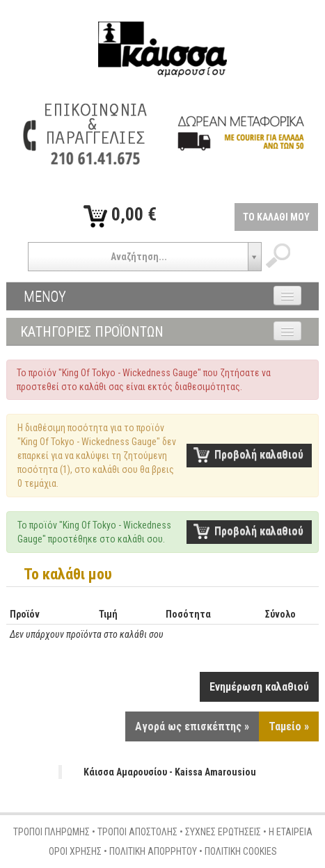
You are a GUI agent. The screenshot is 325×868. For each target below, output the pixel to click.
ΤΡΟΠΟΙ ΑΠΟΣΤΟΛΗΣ (137, 832)
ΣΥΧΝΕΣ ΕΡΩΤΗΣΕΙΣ (223, 832)
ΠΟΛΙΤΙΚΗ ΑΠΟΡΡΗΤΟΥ (153, 851)
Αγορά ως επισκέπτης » (192, 726)
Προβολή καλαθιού (259, 455)
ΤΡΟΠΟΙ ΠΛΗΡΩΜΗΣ (51, 832)
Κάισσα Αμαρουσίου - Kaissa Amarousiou (170, 772)
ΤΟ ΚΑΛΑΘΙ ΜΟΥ (276, 217)
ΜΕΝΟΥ (45, 296)
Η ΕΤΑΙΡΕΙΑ (291, 832)
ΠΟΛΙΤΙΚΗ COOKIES (241, 851)
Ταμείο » (289, 726)
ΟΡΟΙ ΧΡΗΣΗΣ (75, 851)
